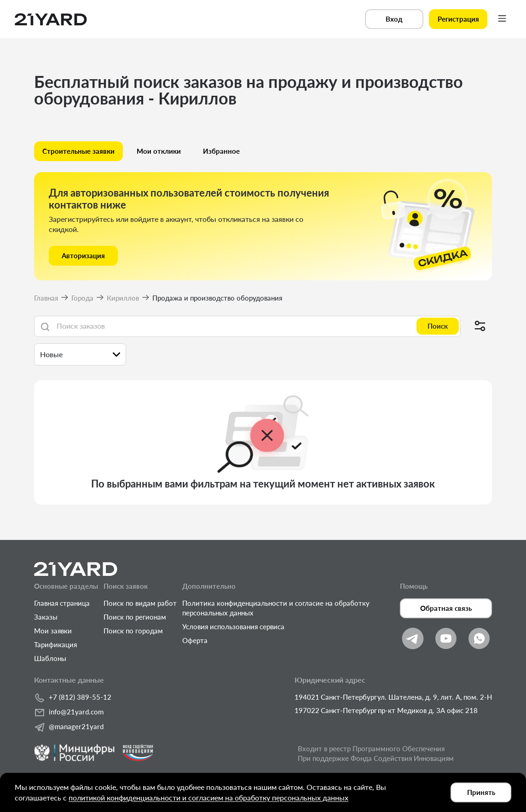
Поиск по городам (133, 631)
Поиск (438, 326)
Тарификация (55, 644)
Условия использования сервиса (233, 626)
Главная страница (62, 603)
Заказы (46, 617)
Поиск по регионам (135, 617)
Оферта (195, 640)
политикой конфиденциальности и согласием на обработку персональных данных (208, 797)
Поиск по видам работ (140, 603)
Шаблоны (50, 658)
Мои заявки (53, 631)
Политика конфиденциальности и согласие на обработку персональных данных (276, 608)
